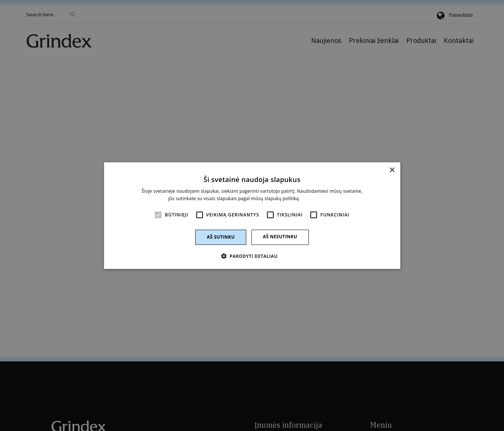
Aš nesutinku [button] (280, 237)
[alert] (252, 216)
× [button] (392, 170)
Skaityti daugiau (319, 198)
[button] (252, 256)
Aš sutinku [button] (221, 237)
